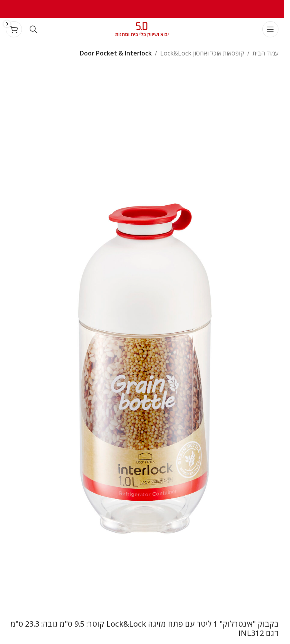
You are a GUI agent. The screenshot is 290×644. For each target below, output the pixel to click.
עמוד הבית (266, 53)
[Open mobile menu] (270, 29)
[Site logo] (142, 29)
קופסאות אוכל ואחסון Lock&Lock (202, 53)
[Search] (34, 29)
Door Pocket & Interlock (116, 53)
